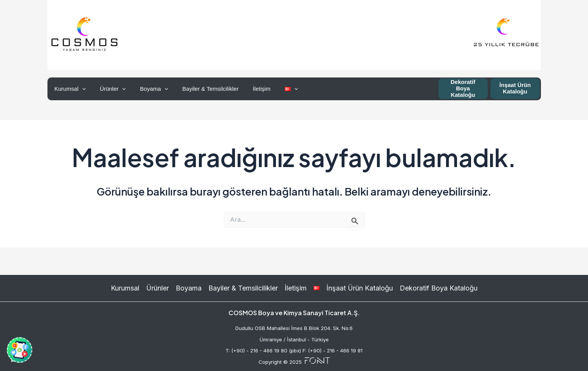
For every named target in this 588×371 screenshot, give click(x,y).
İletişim (249, 89)
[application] (81, 89)
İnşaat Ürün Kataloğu (515, 88)
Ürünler (109, 89)
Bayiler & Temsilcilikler (200, 89)
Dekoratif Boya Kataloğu (463, 88)
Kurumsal (69, 89)
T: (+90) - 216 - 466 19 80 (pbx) (263, 350)
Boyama (147, 89)
